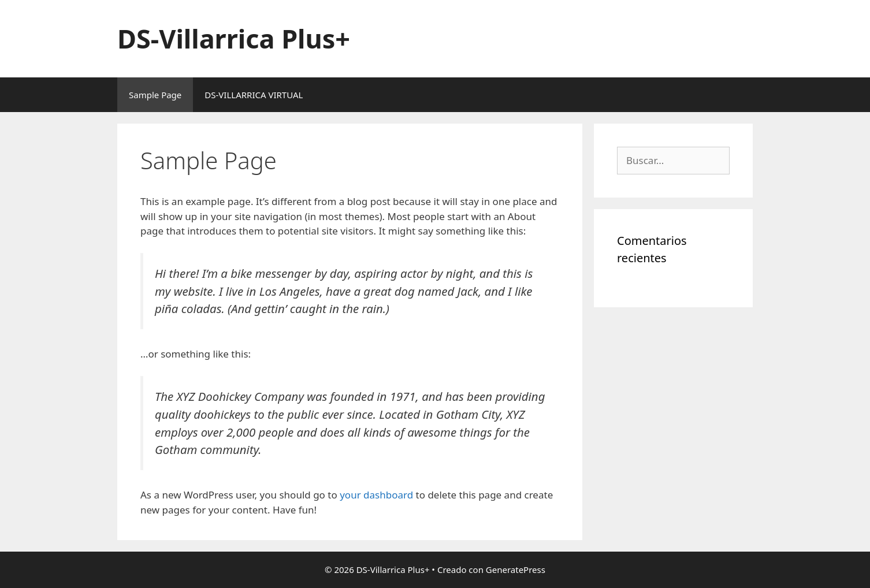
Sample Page (155, 95)
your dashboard (376, 495)
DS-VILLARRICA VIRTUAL (254, 95)
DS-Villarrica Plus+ (234, 38)
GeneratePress (516, 570)
